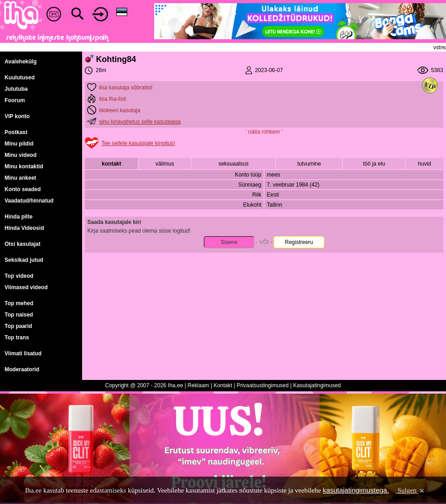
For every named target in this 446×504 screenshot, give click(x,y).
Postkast (16, 132)
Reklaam (198, 385)
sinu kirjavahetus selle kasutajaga (140, 122)
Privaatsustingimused (263, 385)
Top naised (19, 315)
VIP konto (17, 116)
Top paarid (18, 326)
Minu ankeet (20, 178)
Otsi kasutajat (23, 244)
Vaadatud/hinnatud (29, 201)
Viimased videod (26, 287)
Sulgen (411, 490)
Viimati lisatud (23, 353)
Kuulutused (20, 78)
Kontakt (223, 385)
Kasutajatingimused (317, 385)
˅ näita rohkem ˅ (264, 132)
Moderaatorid (22, 369)
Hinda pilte (18, 217)
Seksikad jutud (24, 260)
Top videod (19, 276)
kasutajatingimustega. (356, 490)
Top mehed (19, 303)
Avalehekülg (21, 62)
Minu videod (21, 155)
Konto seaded (23, 189)
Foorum (15, 100)
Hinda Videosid (24, 228)
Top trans (17, 338)
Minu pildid (19, 144)
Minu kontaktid (24, 166)
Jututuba (16, 89)
